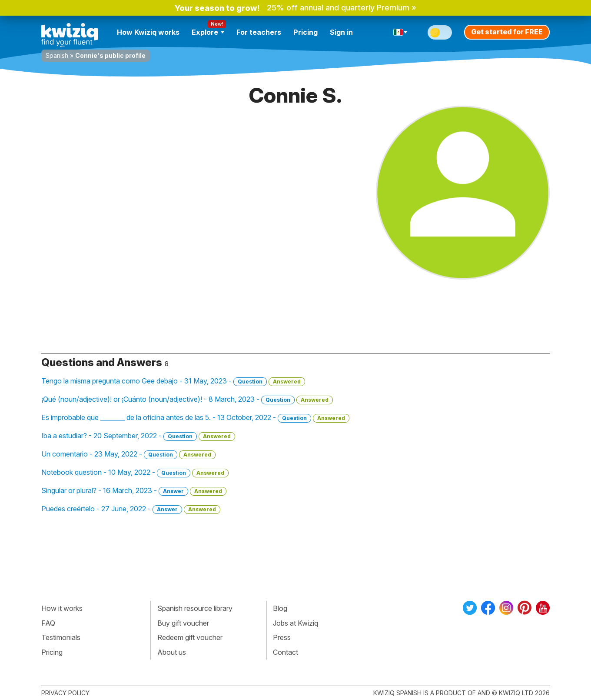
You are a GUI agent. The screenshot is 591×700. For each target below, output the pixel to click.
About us (172, 652)
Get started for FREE (507, 32)
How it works (62, 608)
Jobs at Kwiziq (295, 623)
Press (282, 637)
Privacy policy (65, 693)
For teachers (259, 32)
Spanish (57, 55)
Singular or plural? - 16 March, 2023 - (134, 491)
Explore (208, 32)
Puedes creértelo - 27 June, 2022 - (131, 509)
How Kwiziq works (148, 32)
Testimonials (61, 637)
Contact (286, 652)
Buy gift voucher (183, 623)
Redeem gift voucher (190, 637)
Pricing (305, 32)
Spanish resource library (195, 608)
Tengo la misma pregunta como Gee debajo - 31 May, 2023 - (173, 381)
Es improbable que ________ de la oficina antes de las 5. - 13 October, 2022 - (195, 418)
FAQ (48, 623)
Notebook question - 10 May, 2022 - (135, 473)
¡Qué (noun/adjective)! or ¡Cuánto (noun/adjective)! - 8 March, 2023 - (187, 400)
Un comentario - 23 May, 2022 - (128, 454)
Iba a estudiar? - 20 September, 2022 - (138, 436)
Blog (280, 608)
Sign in (341, 32)
